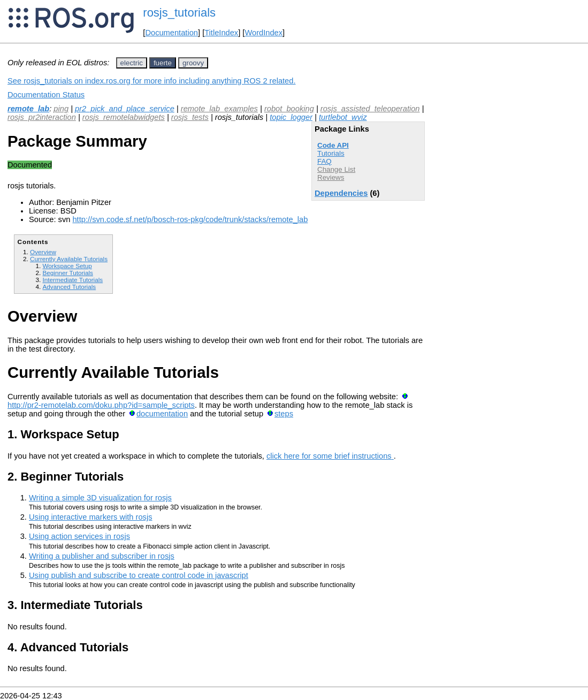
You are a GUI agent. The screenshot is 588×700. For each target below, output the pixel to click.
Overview (43, 252)
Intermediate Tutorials (72, 280)
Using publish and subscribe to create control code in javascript (139, 575)
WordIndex (264, 33)
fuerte (163, 63)
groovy (193, 63)
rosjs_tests (190, 117)
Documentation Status (46, 95)
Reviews (331, 177)
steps (284, 414)
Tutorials (331, 153)
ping (61, 109)
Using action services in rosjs (79, 536)
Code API (333, 145)
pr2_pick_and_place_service (125, 109)
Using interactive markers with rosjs (91, 517)
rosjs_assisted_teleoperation (370, 109)
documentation (162, 414)
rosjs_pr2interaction (42, 117)
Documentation (171, 33)
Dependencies (341, 193)
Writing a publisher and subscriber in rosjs (102, 556)
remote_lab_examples (219, 109)
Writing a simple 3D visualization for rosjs (100, 498)
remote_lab (28, 109)
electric (132, 63)
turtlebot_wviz (343, 117)
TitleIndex (221, 33)
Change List (336, 169)
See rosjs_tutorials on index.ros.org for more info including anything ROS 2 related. (152, 81)
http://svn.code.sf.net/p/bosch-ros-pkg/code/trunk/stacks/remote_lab (190, 219)
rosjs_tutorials (179, 13)
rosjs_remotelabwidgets (124, 117)
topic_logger (291, 117)
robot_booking (289, 109)
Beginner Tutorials (67, 273)
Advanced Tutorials (69, 287)
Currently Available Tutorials (69, 259)
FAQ (324, 161)
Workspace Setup (67, 266)
